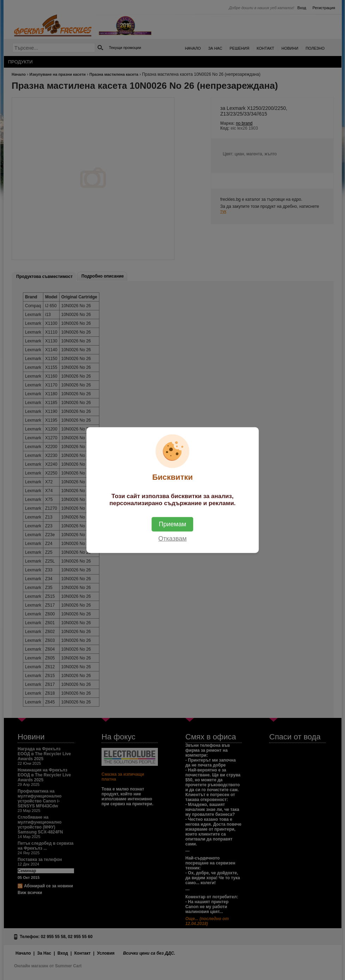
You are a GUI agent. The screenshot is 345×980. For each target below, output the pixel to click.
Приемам (173, 524)
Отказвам (172, 538)
